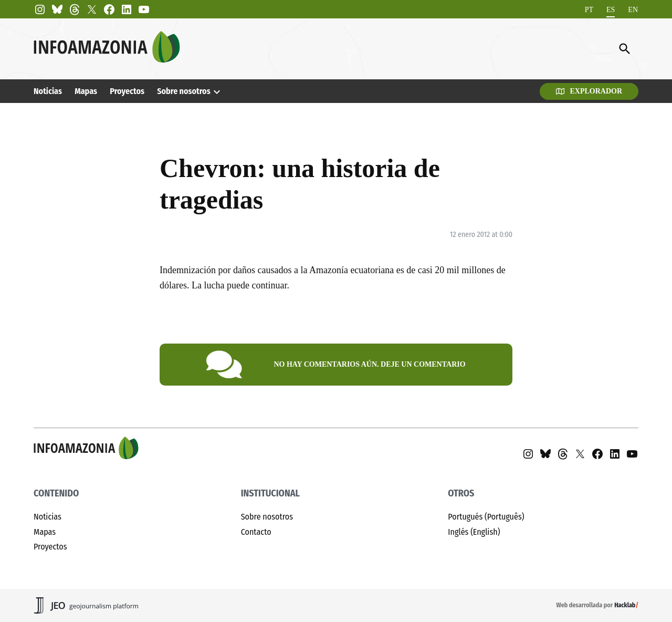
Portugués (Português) (486, 517)
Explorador (589, 91)
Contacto (256, 532)
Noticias (48, 91)
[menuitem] (589, 10)
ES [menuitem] (611, 9)
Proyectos (127, 91)
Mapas (86, 91)
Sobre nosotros (183, 91)
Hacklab (625, 605)
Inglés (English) (474, 532)
